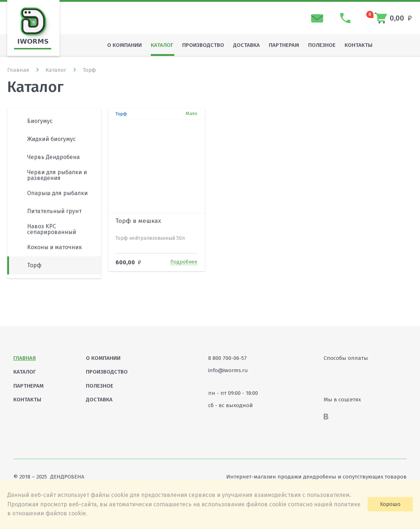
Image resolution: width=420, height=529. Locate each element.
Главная (18, 70)
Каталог (56, 70)
